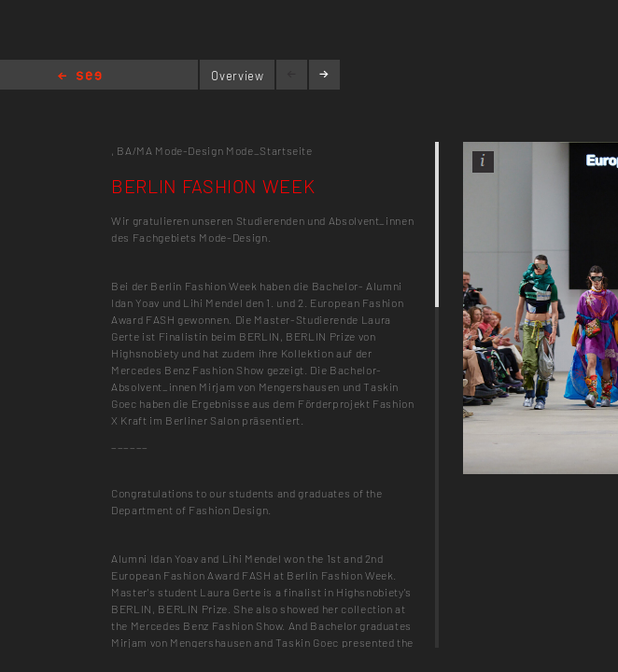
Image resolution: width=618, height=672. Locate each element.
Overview (237, 76)
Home (80, 77)
